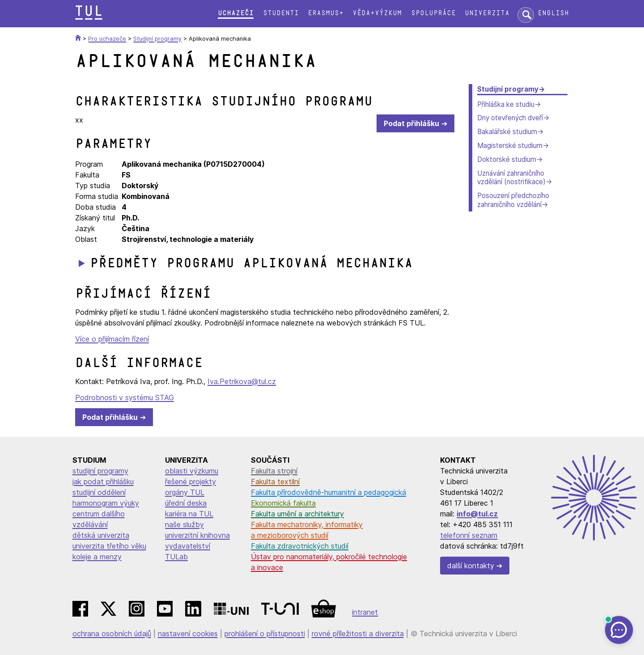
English (553, 13)
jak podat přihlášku (103, 482)
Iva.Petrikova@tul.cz (242, 381)
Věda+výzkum (377, 13)
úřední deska (186, 503)
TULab (176, 557)
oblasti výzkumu (192, 471)
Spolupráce (433, 13)
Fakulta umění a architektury (297, 514)
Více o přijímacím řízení (112, 339)
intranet (365, 612)
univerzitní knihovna (197, 535)
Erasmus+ (326, 13)
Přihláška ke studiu (506, 104)
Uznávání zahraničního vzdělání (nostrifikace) (511, 178)
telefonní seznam (469, 535)
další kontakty (471, 566)
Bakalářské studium (507, 132)
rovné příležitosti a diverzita (358, 634)
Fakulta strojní (274, 471)
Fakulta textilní (275, 482)
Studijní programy (508, 89)
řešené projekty (191, 482)
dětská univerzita (101, 535)
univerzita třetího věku (109, 546)
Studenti (281, 13)
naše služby (184, 524)
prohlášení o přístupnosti (265, 634)
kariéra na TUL (189, 514)
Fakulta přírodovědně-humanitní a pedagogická (328, 492)
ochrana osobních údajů (112, 634)
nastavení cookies (188, 634)
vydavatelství (188, 546)
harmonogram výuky (106, 503)
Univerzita (487, 13)
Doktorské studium (507, 159)
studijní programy (100, 471)
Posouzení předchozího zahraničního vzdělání (513, 200)
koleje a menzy (97, 557)
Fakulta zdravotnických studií (300, 546)
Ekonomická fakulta (283, 503)
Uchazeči (236, 13)
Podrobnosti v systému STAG (125, 397)
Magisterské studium (510, 146)
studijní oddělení (99, 492)
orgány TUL (185, 492)
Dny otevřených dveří (510, 118)
